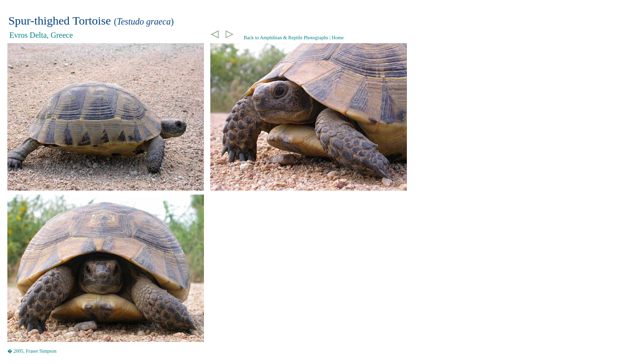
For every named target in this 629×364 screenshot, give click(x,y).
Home (338, 38)
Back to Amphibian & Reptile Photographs (286, 38)
